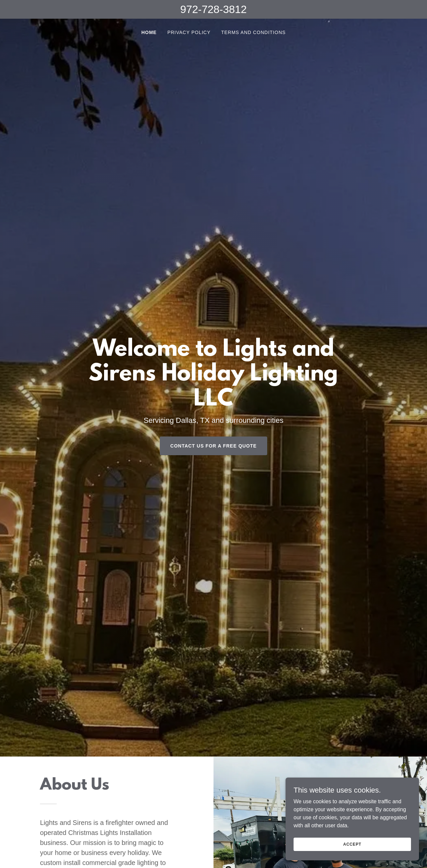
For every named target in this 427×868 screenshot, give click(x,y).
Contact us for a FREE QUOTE (214, 446)
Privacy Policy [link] (189, 32)
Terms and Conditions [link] (253, 32)
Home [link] (149, 32)
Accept (352, 844)
